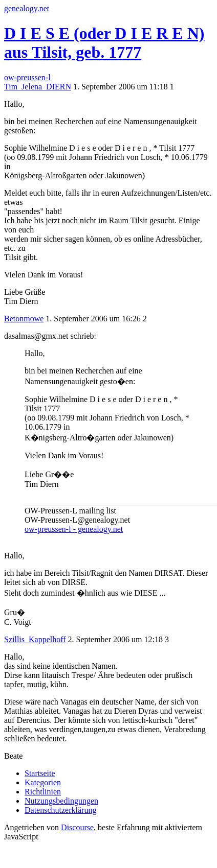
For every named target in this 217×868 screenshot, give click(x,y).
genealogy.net (27, 8)
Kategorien (43, 782)
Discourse (77, 827)
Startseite (40, 773)
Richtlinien (43, 792)
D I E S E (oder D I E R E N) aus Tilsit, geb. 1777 (104, 43)
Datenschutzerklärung (60, 810)
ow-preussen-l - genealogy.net (74, 529)
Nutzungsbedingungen (61, 801)
